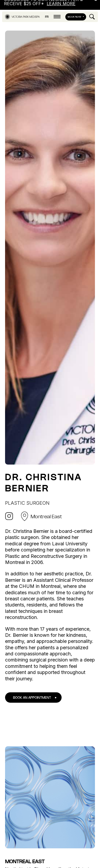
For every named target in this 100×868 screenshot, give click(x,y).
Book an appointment (32, 694)
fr (47, 13)
